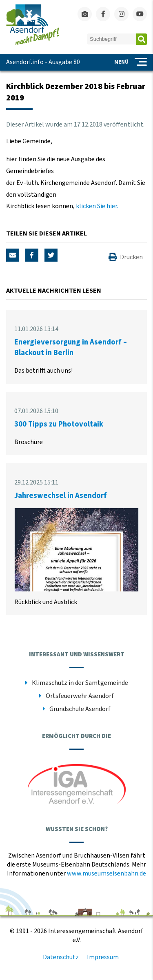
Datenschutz (61, 957)
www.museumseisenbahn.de (106, 873)
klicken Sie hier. (97, 206)
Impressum (103, 957)
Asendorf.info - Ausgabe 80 (43, 62)
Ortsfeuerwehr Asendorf (80, 696)
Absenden (142, 39)
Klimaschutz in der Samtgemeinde (80, 683)
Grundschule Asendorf (80, 709)
